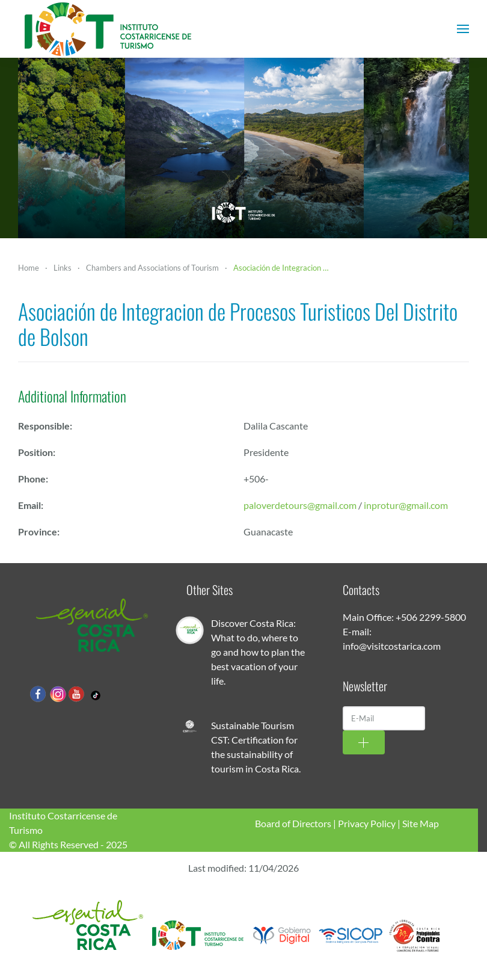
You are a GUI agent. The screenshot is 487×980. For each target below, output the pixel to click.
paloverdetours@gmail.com (300, 505)
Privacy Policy (367, 823)
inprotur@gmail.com (406, 505)
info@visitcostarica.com (392, 646)
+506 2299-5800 (431, 617)
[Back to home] (108, 29)
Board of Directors (293, 823)
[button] (463, 29)
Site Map (421, 823)
